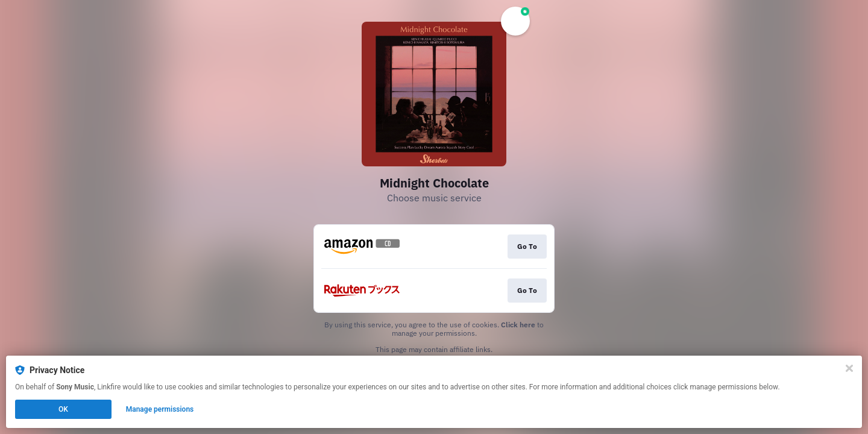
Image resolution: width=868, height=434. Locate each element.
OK (63, 409)
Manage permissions (160, 409)
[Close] (849, 368)
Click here (518, 325)
